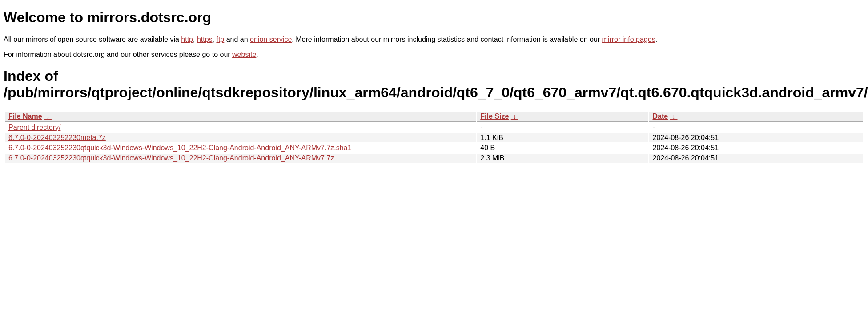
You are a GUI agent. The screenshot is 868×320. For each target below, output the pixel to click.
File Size (494, 116)
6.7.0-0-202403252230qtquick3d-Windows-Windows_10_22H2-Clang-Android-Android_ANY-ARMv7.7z (171, 158)
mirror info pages (629, 39)
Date (660, 116)
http (187, 39)
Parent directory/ (34, 127)
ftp (220, 39)
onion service (271, 39)
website (244, 54)
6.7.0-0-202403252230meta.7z (57, 138)
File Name (25, 116)
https (205, 39)
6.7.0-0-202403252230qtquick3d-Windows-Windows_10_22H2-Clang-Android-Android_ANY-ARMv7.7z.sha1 (180, 148)
